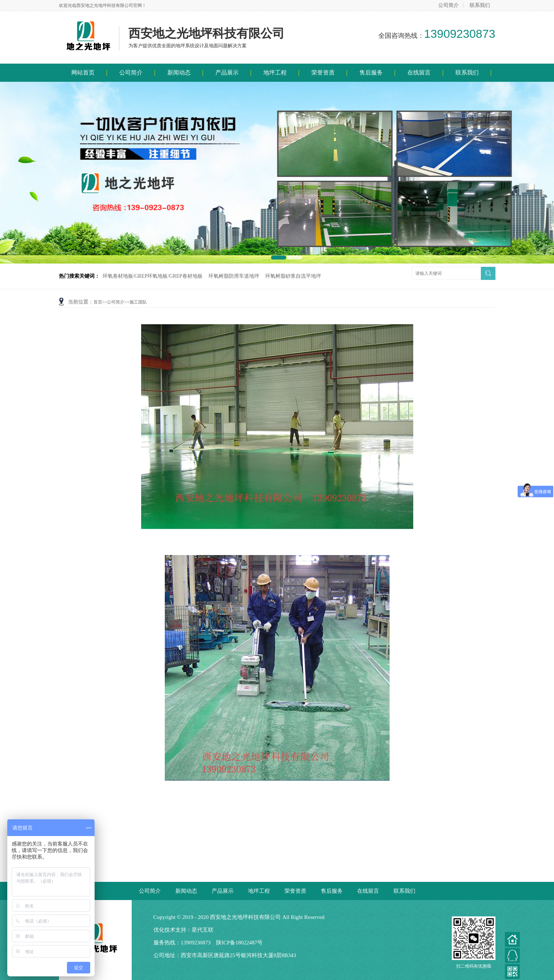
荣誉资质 (323, 73)
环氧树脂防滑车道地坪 (234, 276)
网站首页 (83, 73)
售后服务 (371, 73)
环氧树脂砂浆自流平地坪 (293, 276)
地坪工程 (275, 73)
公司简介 (449, 5)
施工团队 (138, 302)
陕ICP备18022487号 (239, 943)
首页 (98, 302)
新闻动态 (179, 73)
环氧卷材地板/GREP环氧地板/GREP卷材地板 (153, 276)
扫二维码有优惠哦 (474, 943)
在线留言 (419, 73)
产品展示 (227, 73)
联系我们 (480, 5)
